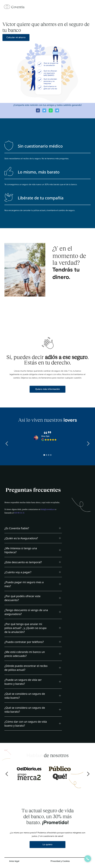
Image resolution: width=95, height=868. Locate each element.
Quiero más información (48, 389)
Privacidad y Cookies (60, 861)
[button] (7, 444)
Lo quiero (47, 844)
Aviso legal (14, 861)
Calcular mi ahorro (16, 37)
